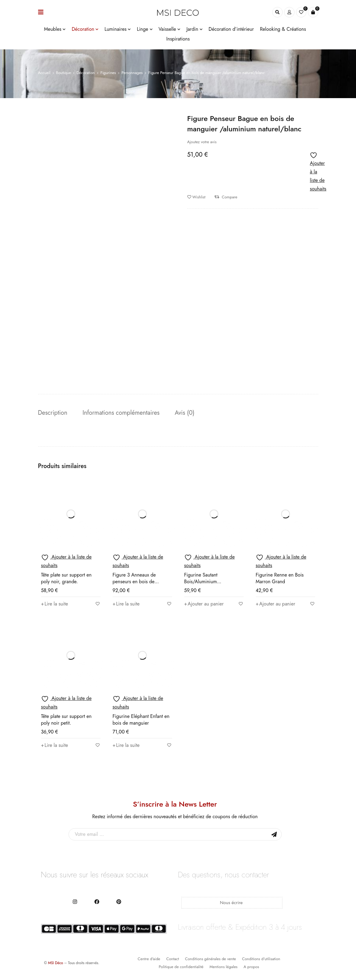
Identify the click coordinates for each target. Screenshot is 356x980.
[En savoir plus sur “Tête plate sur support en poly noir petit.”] (55, 745)
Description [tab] (53, 413)
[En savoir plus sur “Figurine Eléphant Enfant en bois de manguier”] (126, 745)
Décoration (86, 73)
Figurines (108, 73)
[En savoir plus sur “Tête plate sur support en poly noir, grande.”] (55, 604)
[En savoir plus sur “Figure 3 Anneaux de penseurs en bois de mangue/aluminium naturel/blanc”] (126, 604)
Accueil (44, 73)
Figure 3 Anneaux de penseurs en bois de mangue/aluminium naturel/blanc (134, 585)
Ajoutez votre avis (202, 142)
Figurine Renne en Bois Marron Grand (280, 578)
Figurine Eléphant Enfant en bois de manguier (141, 720)
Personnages (132, 73)
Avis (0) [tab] (185, 413)
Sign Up (274, 834)
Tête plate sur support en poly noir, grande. (66, 578)
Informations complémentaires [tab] (121, 413)
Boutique (63, 73)
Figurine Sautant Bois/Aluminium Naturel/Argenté (201, 582)
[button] (204, 604)
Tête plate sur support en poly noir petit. (66, 720)
